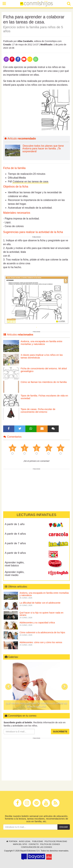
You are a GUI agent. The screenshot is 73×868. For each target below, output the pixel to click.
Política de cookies (50, 844)
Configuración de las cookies (37, 847)
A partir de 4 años (15, 534)
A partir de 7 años (15, 543)
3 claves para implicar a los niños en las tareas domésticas (42, 356)
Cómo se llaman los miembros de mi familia (44, 382)
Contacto (34, 844)
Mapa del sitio (20, 844)
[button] (8, 687)
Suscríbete (60, 732)
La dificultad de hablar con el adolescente (40, 603)
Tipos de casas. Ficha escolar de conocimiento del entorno (38, 410)
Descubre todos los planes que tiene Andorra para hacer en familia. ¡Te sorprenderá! (43, 149)
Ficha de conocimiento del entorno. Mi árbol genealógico (44, 370)
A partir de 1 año (15, 524)
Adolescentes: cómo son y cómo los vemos (41, 642)
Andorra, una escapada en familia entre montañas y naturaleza (41, 343)
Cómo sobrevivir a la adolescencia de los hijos (42, 632)
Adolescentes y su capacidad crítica (37, 623)
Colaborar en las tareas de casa (30, 182)
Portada (12, 841)
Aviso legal (25, 841)
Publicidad (38, 841)
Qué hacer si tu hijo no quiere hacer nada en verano (41, 614)
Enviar (64, 827)
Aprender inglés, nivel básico (15, 564)
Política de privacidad (56, 841)
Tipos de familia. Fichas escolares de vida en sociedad (44, 397)
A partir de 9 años (15, 553)
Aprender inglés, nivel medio (15, 574)
